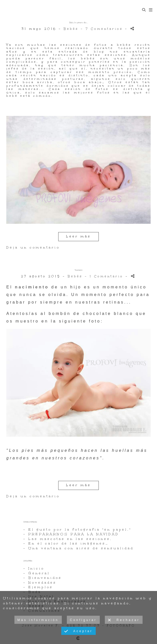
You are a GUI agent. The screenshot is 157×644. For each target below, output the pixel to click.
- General (37, 573)
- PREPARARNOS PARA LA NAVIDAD (71, 534)
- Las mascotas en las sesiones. (68, 539)
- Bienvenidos (43, 578)
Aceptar (78, 631)
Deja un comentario (33, 247)
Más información (38, 620)
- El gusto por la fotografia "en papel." (77, 530)
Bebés (71, 29)
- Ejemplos (38, 587)
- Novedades (40, 583)
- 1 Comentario (105, 276)
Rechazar (124, 620)
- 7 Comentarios (103, 29)
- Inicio (34, 568)
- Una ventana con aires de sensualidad (78, 548)
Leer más (78, 236)
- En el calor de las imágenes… (66, 543)
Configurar (83, 620)
